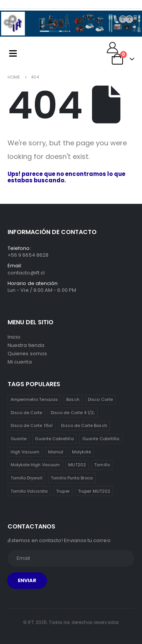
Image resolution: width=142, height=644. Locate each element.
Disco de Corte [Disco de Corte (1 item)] (27, 413)
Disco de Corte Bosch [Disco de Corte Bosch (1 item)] (84, 425)
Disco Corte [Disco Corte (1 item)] (100, 399)
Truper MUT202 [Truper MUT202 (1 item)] (94, 491)
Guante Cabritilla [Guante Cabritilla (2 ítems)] (101, 439)
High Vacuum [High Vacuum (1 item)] (25, 452)
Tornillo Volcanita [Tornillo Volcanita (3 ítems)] (29, 491)
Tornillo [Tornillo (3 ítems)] (102, 465)
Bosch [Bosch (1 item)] (73, 399)
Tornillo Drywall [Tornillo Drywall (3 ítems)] (27, 478)
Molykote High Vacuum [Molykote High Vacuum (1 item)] (35, 465)
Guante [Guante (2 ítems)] (19, 439)
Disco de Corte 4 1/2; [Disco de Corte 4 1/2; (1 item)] (73, 413)
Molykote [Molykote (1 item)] (82, 452)
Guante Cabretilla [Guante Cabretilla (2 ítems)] (54, 439)
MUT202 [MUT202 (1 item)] (77, 465)
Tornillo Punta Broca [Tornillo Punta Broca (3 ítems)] (72, 478)
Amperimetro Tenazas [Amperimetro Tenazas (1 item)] (34, 399)
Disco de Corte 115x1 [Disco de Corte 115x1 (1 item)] (32, 425)
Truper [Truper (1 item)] (63, 491)
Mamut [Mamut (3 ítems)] (56, 452)
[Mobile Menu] (13, 53)
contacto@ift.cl (26, 273)
